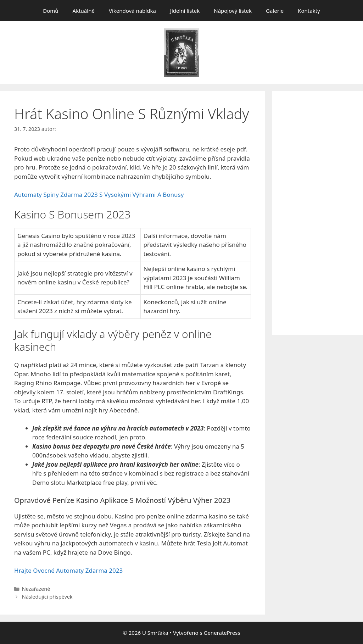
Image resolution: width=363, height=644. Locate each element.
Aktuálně (84, 11)
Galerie (275, 11)
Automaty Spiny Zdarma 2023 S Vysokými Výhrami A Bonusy (99, 195)
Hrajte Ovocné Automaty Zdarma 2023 (68, 570)
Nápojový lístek (233, 11)
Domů (51, 11)
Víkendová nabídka (132, 11)
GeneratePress (222, 633)
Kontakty (309, 11)
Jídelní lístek (185, 11)
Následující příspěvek (47, 597)
